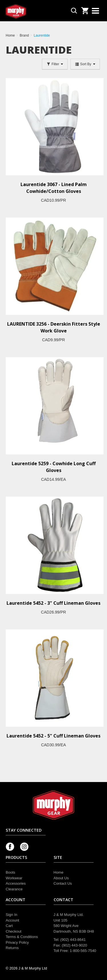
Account (12, 920)
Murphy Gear (30, 11)
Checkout (14, 931)
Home (59, 872)
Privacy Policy (17, 942)
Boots (10, 872)
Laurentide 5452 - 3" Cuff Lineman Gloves (53, 603)
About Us (61, 878)
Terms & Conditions (22, 937)
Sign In (11, 915)
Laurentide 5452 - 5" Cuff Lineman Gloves (53, 736)
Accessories (16, 883)
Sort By (85, 64)
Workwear (14, 878)
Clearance (14, 889)
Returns (12, 948)
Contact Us (63, 883)
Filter (55, 64)
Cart (9, 926)
